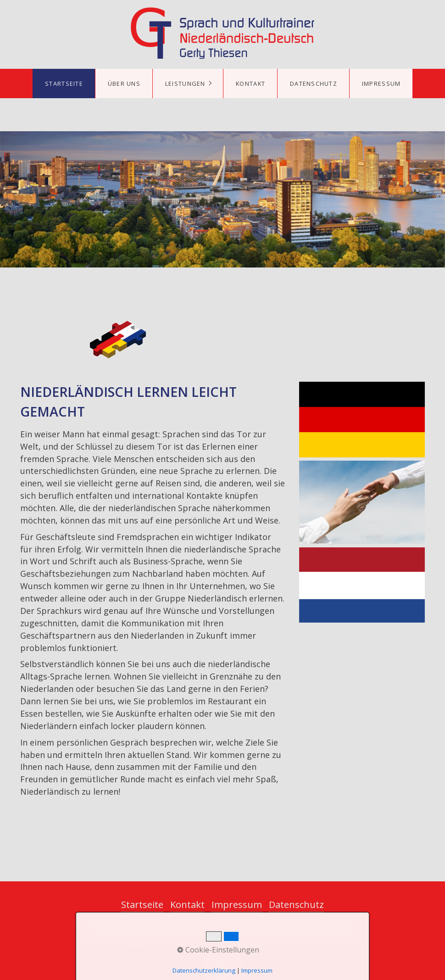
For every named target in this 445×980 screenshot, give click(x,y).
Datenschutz (314, 84)
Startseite (64, 84)
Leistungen (185, 84)
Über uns (124, 84)
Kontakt (250, 84)
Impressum (381, 84)
